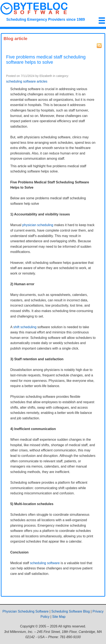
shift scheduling (25, 327)
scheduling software (45, 563)
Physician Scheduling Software (26, 611)
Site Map (59, 617)
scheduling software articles (27, 81)
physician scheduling (38, 225)
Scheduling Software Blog (71, 611)
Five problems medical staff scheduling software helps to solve (46, 60)
